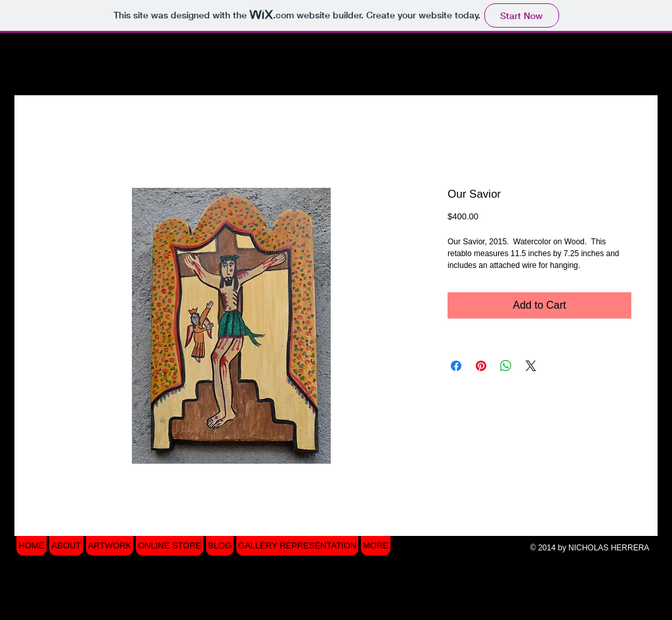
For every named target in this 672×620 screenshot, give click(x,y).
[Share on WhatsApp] (506, 366)
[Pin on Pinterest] (481, 366)
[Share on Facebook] (456, 366)
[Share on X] (531, 366)
